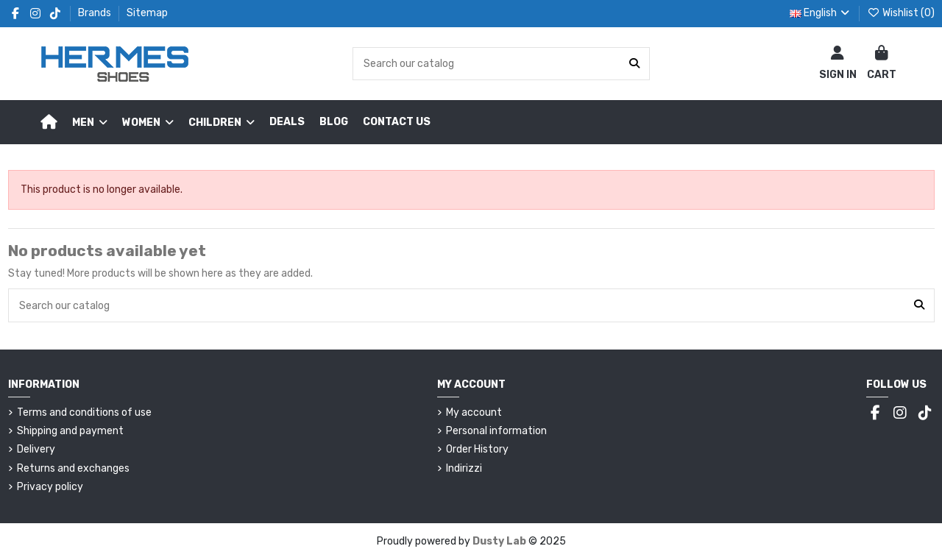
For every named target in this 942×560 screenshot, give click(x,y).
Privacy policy (50, 487)
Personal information (496, 431)
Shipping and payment (70, 431)
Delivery (36, 449)
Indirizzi (464, 468)
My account (474, 412)
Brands (96, 13)
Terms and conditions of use (84, 412)
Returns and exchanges (73, 468)
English (821, 13)
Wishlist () (901, 13)
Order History (477, 449)
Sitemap (147, 13)
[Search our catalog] (634, 64)
